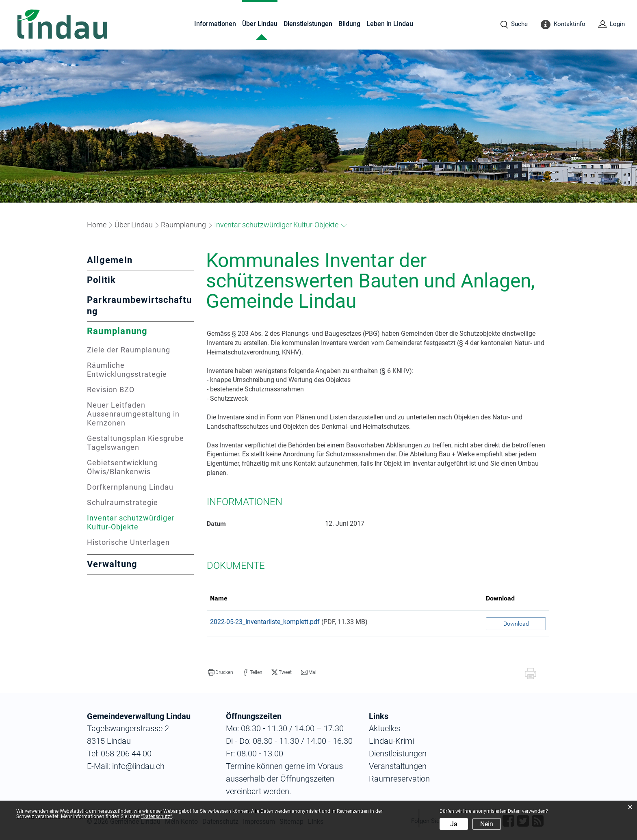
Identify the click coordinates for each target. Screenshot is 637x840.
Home (97, 225)
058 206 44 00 (126, 754)
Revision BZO (111, 390)
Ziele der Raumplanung (129, 350)
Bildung (349, 24)
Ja (454, 824)
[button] (134, 225)
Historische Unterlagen (128, 542)
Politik (102, 280)
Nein (487, 824)
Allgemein (110, 260)
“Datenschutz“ (156, 816)
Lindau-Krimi (391, 741)
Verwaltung (112, 564)
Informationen (215, 24)
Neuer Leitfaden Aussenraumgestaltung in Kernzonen (133, 414)
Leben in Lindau (390, 24)
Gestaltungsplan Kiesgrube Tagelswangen (135, 443)
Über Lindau (260, 24)
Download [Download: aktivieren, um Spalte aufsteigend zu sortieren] (500, 598)
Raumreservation (399, 779)
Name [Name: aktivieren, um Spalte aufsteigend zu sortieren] (219, 598)
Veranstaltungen (398, 766)
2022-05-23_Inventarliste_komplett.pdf (265, 622)
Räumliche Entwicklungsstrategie (127, 370)
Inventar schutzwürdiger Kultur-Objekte (136, 522)
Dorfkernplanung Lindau (130, 487)
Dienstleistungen (308, 24)
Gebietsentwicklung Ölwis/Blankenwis (122, 467)
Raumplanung (117, 331)
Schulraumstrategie (122, 502)
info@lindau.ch (137, 766)
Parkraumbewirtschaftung (139, 306)
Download (516, 624)
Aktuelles (385, 728)
